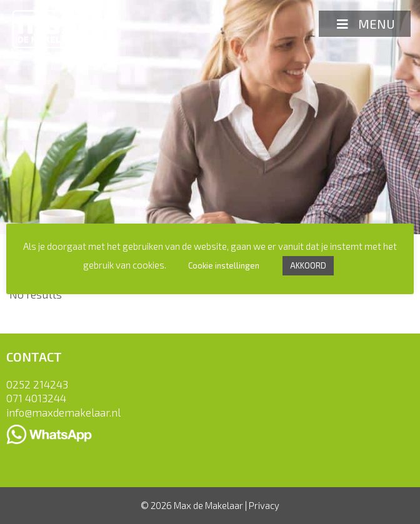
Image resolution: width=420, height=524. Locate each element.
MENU (365, 24)
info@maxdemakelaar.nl (63, 412)
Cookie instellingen (224, 265)
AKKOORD (308, 265)
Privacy (264, 505)
